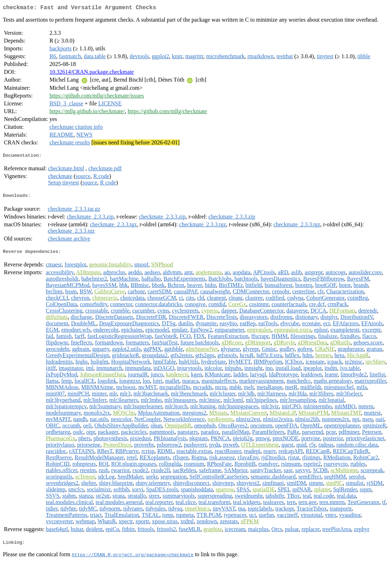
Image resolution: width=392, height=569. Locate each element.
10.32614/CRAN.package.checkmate (92, 73)
